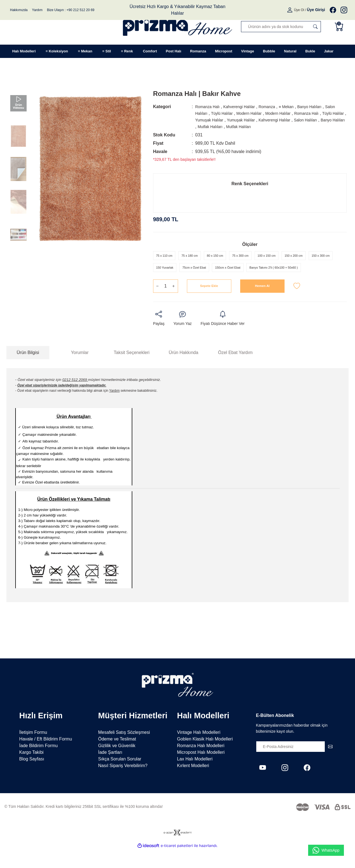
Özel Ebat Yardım (235, 371)
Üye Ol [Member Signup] (299, 10)
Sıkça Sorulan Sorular (120, 777)
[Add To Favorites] (297, 304)
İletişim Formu (33, 751)
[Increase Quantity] (174, 304)
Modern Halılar (269, 113)
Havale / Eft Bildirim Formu (45, 758)
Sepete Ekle (209, 304)
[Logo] (178, 26)
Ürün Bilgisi (28, 371)
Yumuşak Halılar (251, 120)
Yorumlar (80, 371)
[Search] (281, 27)
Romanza (277, 107)
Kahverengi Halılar (245, 107)
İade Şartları (110, 771)
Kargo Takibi (31, 771)
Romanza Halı (209, 107)
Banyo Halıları (325, 107)
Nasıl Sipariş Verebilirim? (123, 784)
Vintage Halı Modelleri (199, 751)
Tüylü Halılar (238, 113)
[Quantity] (166, 304)
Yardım (37, 10)
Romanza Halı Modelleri (201, 764)
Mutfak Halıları (271, 127)
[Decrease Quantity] (158, 304)
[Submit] (330, 765)
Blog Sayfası (32, 777)
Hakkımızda (19, 10)
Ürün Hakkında (183, 371)
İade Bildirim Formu (38, 764)
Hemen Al (262, 304)
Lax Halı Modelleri (195, 777)
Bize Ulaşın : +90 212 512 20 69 (71, 10)
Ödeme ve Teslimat (117, 758)
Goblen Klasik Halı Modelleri (205, 758)
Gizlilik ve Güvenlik (117, 764)
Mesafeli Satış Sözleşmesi (124, 751)
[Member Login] (290, 10)
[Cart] (340, 27)
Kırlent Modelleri (193, 784)
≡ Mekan (298, 107)
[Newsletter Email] (296, 765)
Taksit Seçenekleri (132, 371)
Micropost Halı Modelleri (201, 771)
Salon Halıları (209, 113)
